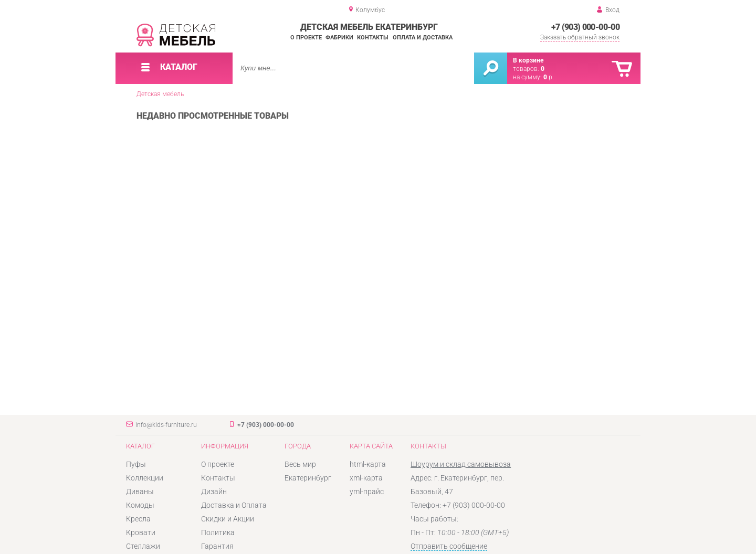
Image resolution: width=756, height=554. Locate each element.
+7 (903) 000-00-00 (585, 27)
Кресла (138, 519)
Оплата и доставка (423, 38)
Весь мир (300, 464)
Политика (218, 532)
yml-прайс (367, 492)
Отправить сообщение (449, 546)
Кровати (141, 532)
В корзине (528, 60)
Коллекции (145, 478)
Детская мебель (160, 94)
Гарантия (217, 546)
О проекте (306, 38)
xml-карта (366, 478)
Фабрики (339, 38)
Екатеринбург (308, 478)
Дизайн (214, 492)
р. (549, 77)
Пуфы (136, 464)
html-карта (368, 464)
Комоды (140, 505)
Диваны (140, 492)
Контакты (373, 38)
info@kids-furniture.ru (166, 425)
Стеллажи (143, 546)
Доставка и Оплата (234, 505)
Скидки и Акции (228, 519)
